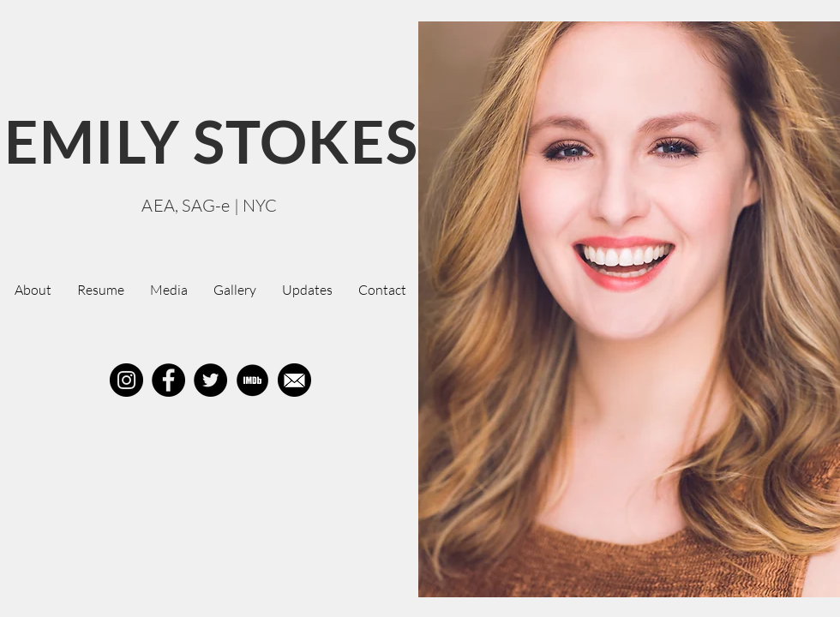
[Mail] (294, 380)
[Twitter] (210, 380)
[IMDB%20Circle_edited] (252, 380)
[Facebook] (168, 380)
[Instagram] (126, 380)
